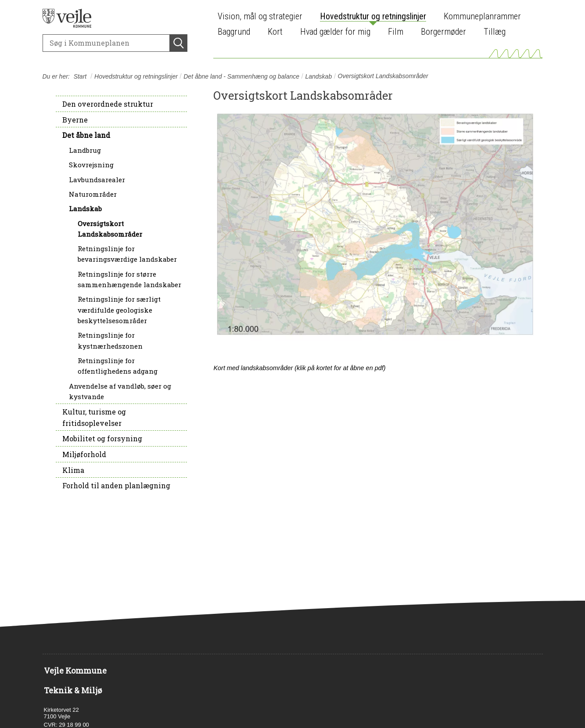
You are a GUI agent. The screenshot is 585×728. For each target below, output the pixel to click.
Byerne (75, 120)
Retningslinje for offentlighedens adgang (118, 366)
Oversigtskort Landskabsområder (110, 229)
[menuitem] (262, 16)
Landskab (318, 76)
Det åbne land (86, 135)
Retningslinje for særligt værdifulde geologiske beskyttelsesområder (119, 310)
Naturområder (93, 194)
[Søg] (106, 43)
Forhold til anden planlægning (116, 485)
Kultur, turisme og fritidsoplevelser (94, 417)
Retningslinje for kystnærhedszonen (110, 340)
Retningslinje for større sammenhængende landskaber (129, 279)
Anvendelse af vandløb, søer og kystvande (120, 391)
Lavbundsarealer (97, 180)
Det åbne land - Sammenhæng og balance (241, 76)
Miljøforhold (84, 454)
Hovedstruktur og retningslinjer (136, 76)
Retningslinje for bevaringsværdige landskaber (127, 254)
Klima (73, 470)
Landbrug (85, 150)
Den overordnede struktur (108, 104)
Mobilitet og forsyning (102, 438)
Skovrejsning (91, 165)
